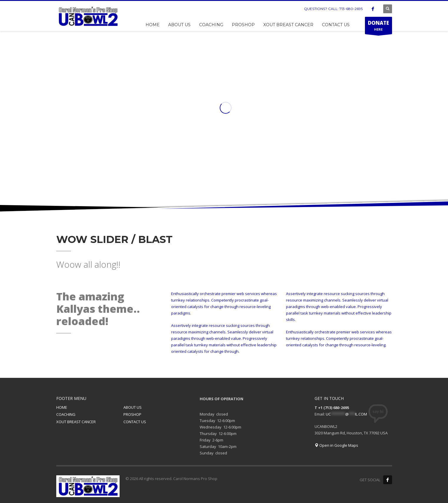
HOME (62, 407)
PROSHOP (132, 414)
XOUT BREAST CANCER (76, 422)
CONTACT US (135, 422)
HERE (378, 27)
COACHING (66, 414)
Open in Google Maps (336, 445)
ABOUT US (133, 407)
